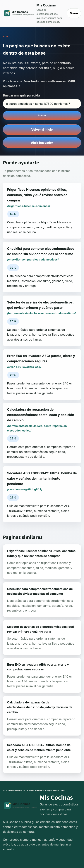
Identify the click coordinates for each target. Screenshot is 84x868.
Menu (74, 13)
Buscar (42, 115)
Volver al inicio (42, 130)
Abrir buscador (42, 143)
